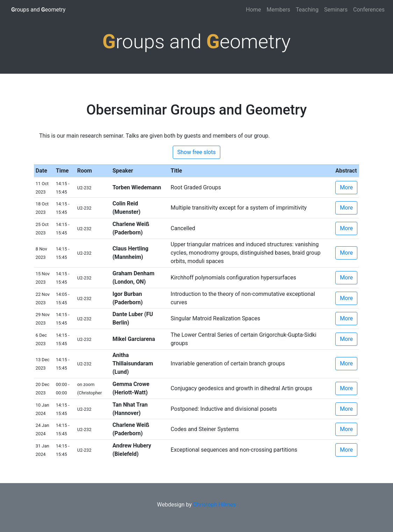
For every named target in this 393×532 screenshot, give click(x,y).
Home (253, 10)
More (346, 187)
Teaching (307, 10)
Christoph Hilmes (215, 505)
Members (278, 10)
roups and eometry (38, 10)
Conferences (369, 10)
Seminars (336, 10)
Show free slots (196, 152)
